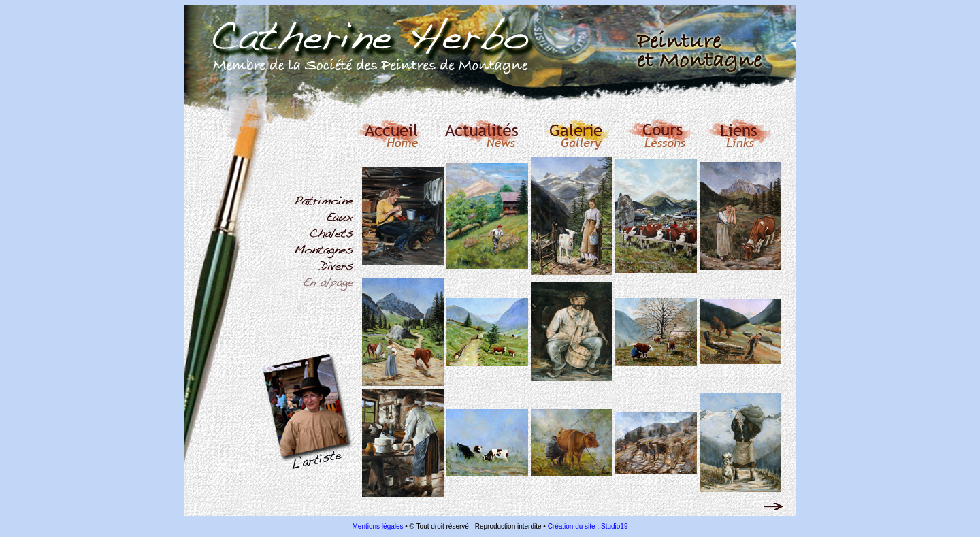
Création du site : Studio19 (588, 526)
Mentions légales (378, 526)
